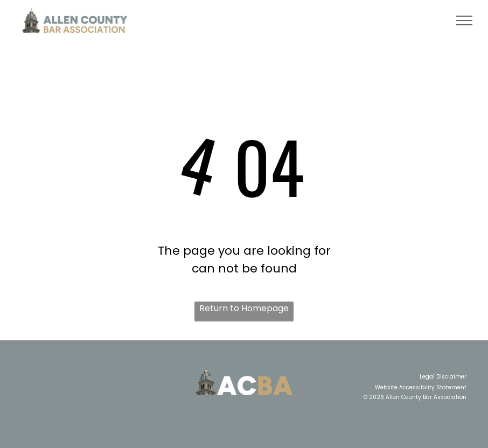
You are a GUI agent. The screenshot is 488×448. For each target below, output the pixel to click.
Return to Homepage (244, 308)
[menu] (464, 20)
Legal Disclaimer (443, 377)
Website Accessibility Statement (421, 387)
